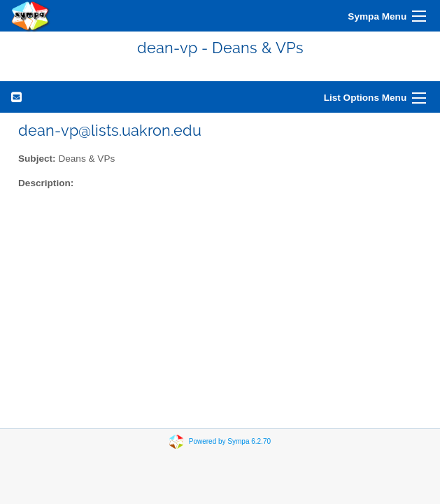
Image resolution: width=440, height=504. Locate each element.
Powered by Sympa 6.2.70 (230, 441)
